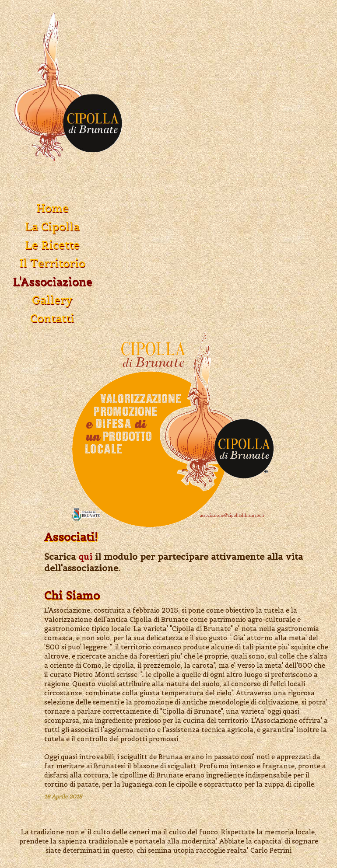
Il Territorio (52, 263)
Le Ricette (52, 245)
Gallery (52, 300)
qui (85, 557)
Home (53, 208)
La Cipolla (52, 227)
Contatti (52, 318)
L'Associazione (53, 282)
